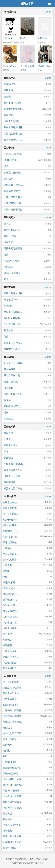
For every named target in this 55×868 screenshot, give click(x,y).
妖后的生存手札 (11, 705)
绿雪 (27, 166)
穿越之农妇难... (11, 508)
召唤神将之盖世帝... (13, 842)
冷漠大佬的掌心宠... (13, 808)
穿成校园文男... (11, 657)
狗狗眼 (6, 571)
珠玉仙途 (27, 458)
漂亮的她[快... (10, 588)
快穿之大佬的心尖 (27, 173)
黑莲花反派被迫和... (13, 722)
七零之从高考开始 (12, 825)
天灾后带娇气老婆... (27, 197)
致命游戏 (27, 115)
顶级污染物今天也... (27, 210)
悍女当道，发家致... (13, 796)
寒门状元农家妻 (27, 318)
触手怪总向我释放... (13, 785)
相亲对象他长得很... (27, 293)
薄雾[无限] (27, 388)
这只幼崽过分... (11, 594)
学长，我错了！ (11, 739)
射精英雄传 (27, 482)
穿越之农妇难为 (11, 693)
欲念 (27, 452)
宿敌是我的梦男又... (27, 464)
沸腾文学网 (27, 4)
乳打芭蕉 (42, 38)
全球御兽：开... (11, 531)
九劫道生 (27, 419)
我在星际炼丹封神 (27, 127)
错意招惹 (7, 645)
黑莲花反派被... (11, 542)
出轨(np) (7, 38)
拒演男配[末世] (27, 121)
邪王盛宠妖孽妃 (11, 682)
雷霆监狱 (27, 433)
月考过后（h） (27, 300)
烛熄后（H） (27, 236)
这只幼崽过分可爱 (12, 779)
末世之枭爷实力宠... (13, 802)
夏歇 (5, 577)
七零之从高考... (11, 651)
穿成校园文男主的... (13, 836)
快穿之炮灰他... (11, 502)
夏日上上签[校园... (27, 312)
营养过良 (27, 330)
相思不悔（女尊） (27, 103)
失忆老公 (27, 267)
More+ (48, 12)
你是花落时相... (11, 537)
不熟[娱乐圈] (9, 762)
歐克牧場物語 (10, 663)
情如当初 (27, 242)
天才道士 (27, 439)
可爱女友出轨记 (27, 349)
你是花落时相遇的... (13, 716)
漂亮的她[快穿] (10, 773)
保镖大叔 (27, 90)
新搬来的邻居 (27, 445)
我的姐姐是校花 (27, 230)
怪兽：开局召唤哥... (27, 394)
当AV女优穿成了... (27, 273)
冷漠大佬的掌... (11, 628)
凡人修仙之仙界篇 (27, 363)
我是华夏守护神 (27, 191)
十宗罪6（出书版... (27, 154)
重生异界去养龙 (27, 376)
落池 (27, 255)
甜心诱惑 (7, 634)
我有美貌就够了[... (27, 140)
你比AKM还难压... (12, 791)
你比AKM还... (10, 605)
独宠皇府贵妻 (10, 668)
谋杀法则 (27, 179)
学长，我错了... (11, 554)
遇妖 (27, 413)
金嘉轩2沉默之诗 (27, 203)
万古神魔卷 (27, 369)
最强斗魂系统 (27, 382)
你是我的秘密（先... (27, 134)
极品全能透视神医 (12, 768)
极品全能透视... (11, 611)
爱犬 (27, 279)
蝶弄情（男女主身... (27, 489)
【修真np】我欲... (27, 476)
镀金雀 (27, 97)
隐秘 (23, 38)
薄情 (27, 337)
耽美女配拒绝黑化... (27, 109)
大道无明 (7, 565)
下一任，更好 (27, 66)
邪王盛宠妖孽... (11, 514)
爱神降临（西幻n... (27, 406)
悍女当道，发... (11, 623)
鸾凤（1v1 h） (10, 66)
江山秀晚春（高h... (27, 324)
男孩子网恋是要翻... (27, 249)
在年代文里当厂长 (12, 733)
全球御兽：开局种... (13, 710)
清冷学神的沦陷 (27, 261)
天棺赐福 (7, 548)
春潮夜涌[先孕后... (27, 343)
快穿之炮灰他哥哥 (12, 688)
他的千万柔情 (10, 520)
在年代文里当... (11, 560)
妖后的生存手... (11, 525)
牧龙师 (27, 400)
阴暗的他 (27, 306)
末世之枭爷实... (11, 617)
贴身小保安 (27, 84)
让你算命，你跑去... (27, 185)
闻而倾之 (7, 640)
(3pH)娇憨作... (27, 160)
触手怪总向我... (11, 600)
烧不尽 (27, 224)
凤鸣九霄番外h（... (27, 470)
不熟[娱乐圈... (10, 583)
